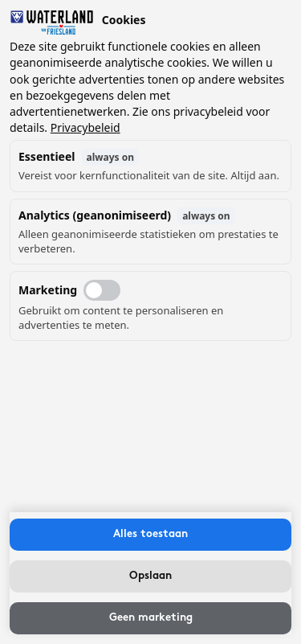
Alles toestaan (150, 534)
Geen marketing (151, 618)
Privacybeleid (85, 127)
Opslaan (150, 576)
